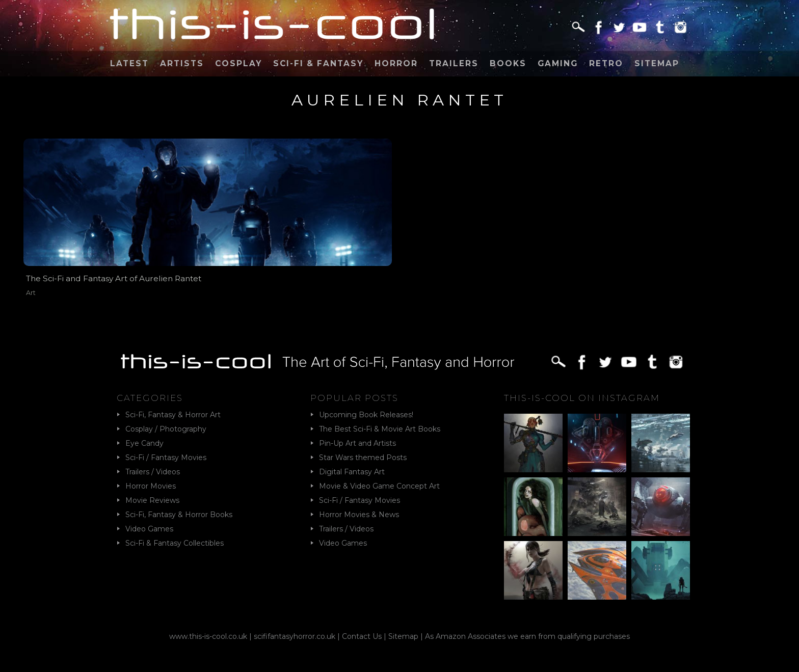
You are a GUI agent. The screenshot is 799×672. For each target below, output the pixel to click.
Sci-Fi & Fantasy (318, 63)
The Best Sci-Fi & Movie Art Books (380, 429)
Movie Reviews (152, 500)
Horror (396, 63)
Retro (606, 63)
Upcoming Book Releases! (366, 415)
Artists (182, 63)
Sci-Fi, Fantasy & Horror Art (173, 415)
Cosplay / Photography (166, 429)
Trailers (454, 63)
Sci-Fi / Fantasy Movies (166, 458)
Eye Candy (144, 443)
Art (31, 293)
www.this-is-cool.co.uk (208, 636)
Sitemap (657, 63)
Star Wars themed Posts (363, 458)
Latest (129, 63)
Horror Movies (151, 486)
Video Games (149, 529)
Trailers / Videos (153, 472)
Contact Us (362, 636)
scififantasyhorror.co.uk (295, 636)
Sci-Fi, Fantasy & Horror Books (179, 515)
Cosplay (238, 63)
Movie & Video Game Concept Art (379, 486)
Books (508, 63)
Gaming (558, 63)
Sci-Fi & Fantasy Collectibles (175, 543)
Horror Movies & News (359, 515)
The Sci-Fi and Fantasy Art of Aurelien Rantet (114, 278)
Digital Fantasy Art (352, 472)
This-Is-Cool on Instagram (582, 398)
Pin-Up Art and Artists (357, 443)
